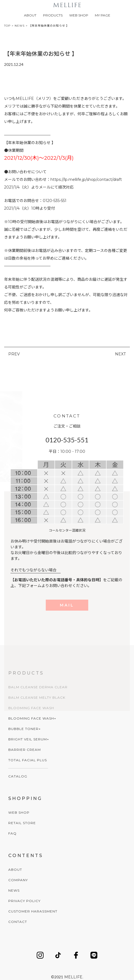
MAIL (67, 605)
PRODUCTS (53, 15)
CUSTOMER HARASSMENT (33, 911)
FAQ (12, 833)
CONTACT (18, 922)
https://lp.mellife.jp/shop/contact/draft (86, 179)
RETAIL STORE (22, 823)
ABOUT (30, 15)
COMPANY (18, 880)
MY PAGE (103, 15)
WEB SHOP (79, 15)
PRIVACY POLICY (24, 901)
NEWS (14, 890)
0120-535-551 (67, 440)
